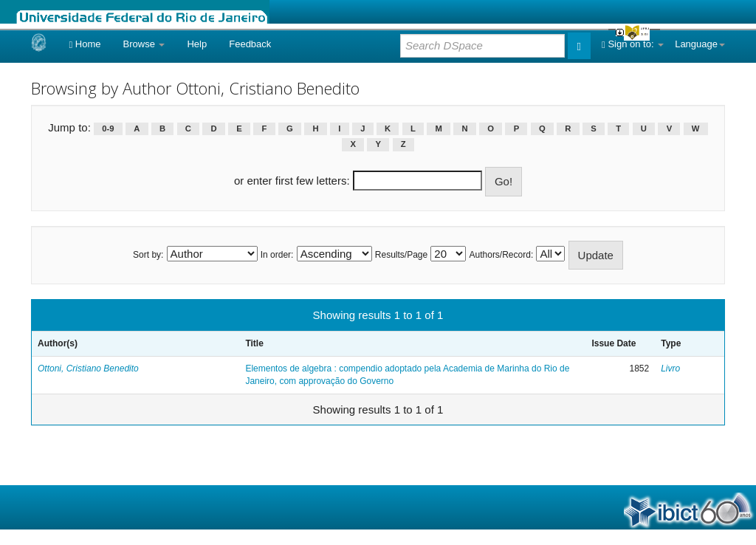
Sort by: (148, 255)
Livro (670, 369)
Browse (144, 44)
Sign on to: (633, 44)
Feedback (250, 44)
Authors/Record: (502, 255)
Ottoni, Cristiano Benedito (88, 369)
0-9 (108, 128)
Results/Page (401, 255)
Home (85, 44)
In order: (277, 255)
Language (700, 44)
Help (197, 44)
